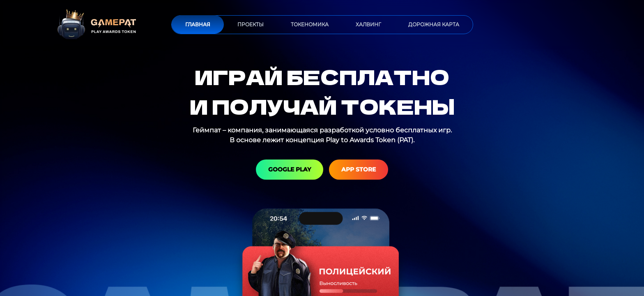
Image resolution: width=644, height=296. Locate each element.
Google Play (290, 169)
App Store (359, 169)
